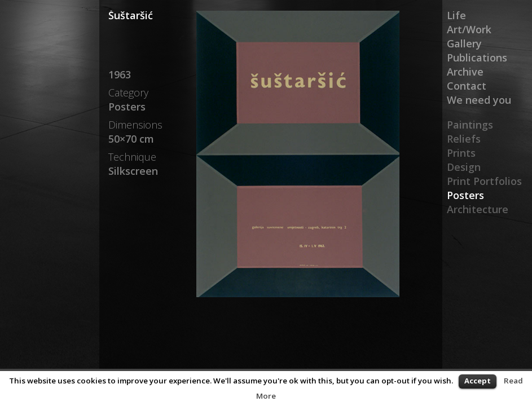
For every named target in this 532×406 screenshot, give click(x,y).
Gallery (464, 43)
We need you (479, 100)
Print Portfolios (484, 181)
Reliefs (464, 139)
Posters (465, 195)
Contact (467, 86)
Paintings (470, 125)
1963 (120, 74)
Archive (465, 72)
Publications (477, 58)
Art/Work (469, 29)
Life (456, 15)
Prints (461, 153)
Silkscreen (133, 171)
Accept (478, 381)
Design (464, 167)
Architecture (478, 209)
